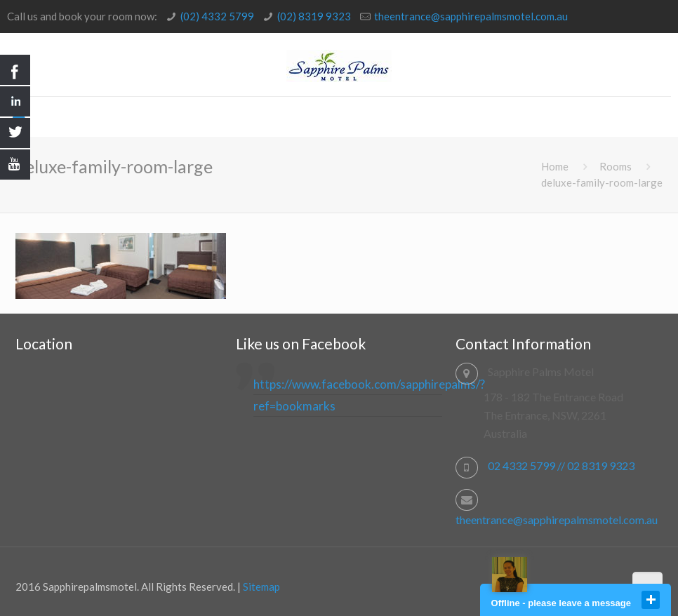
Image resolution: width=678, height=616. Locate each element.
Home (555, 166)
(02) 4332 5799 (217, 16)
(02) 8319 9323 (314, 16)
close (651, 600)
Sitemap (261, 587)
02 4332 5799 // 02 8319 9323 (561, 466)
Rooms (616, 166)
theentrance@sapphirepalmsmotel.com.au (471, 16)
